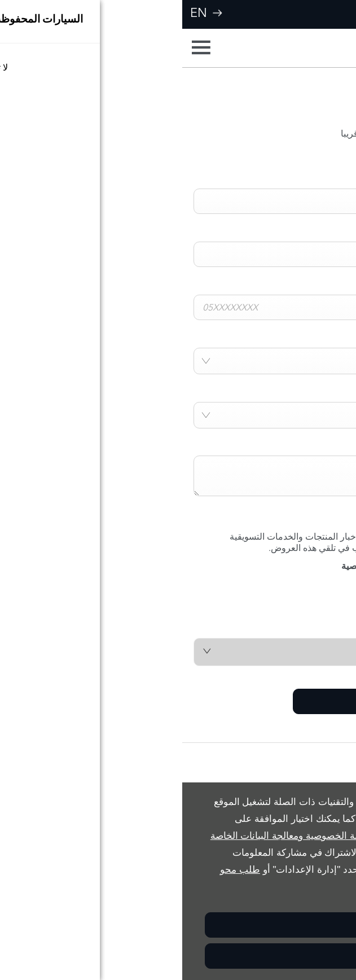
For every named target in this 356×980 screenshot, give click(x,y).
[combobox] (178, 361)
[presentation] (259, 605)
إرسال (203, 701)
